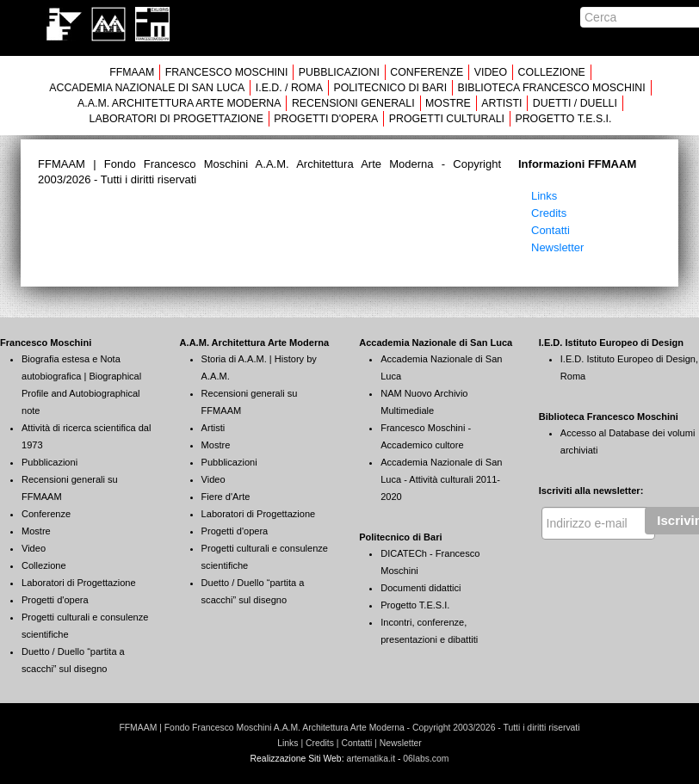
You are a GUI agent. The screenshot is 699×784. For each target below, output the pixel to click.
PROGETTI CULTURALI (447, 119)
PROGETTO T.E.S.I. (563, 119)
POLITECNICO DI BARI (390, 88)
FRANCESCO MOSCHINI (227, 72)
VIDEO (491, 72)
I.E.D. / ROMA (289, 88)
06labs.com (426, 759)
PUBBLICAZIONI (339, 72)
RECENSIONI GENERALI (353, 103)
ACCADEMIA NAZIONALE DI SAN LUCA (147, 88)
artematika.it (371, 759)
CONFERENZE (427, 72)
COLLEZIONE (552, 72)
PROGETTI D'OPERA (326, 119)
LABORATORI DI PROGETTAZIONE (176, 119)
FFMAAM (132, 72)
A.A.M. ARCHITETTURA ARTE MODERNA (179, 103)
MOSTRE (448, 103)
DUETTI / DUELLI (575, 103)
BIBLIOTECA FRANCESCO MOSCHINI (552, 88)
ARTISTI (501, 103)
